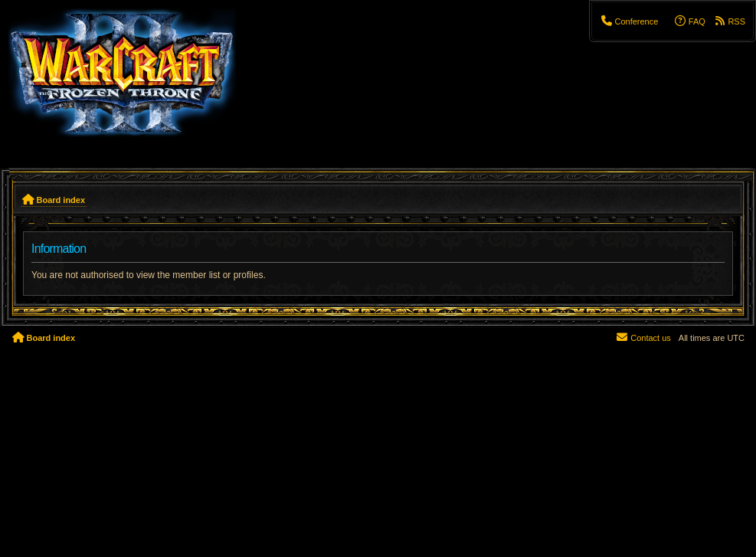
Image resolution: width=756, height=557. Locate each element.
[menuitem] (629, 21)
